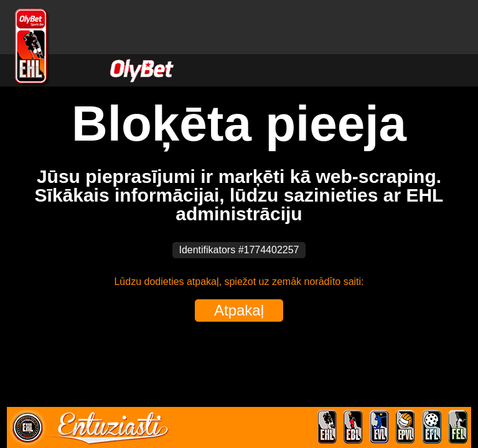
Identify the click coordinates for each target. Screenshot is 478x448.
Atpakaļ (239, 310)
